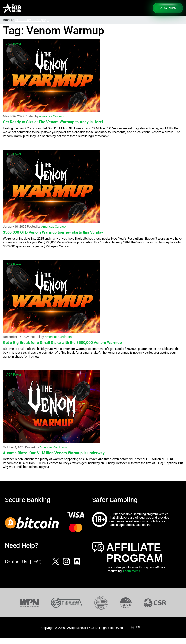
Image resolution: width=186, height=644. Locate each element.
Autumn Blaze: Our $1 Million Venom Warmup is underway (54, 453)
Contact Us (16, 562)
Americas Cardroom (53, 116)
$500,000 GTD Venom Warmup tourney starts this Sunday (53, 232)
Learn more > (132, 571)
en (138, 627)
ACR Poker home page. (32, 20)
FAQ (38, 562)
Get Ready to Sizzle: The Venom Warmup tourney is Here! (53, 122)
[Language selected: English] (138, 627)
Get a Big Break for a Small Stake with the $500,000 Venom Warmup (62, 343)
